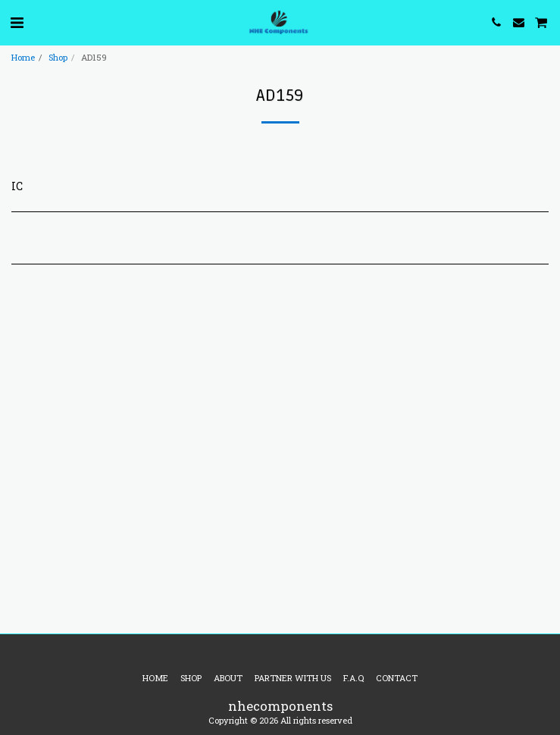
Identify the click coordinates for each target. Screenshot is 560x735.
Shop (58, 57)
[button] (17, 22)
